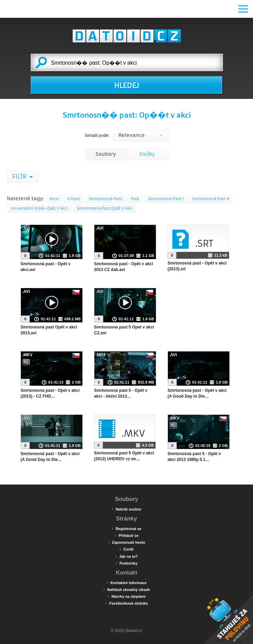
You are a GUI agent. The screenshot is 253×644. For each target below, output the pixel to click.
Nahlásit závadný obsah (126, 589)
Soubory (106, 154)
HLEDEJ (126, 86)
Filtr (20, 177)
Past (135, 199)
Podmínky (126, 563)
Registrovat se (126, 528)
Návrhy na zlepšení (126, 596)
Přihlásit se (126, 535)
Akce (54, 199)
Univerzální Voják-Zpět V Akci (40, 208)
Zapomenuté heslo (127, 542)
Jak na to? (126, 556)
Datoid (126, 36)
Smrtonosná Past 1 (166, 199)
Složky (147, 154)
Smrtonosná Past (106, 199)
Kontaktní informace (126, 582)
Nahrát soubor (127, 509)
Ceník (126, 549)
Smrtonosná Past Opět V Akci (105, 208)
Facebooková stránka (126, 603)
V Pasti (74, 199)
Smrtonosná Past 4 (211, 199)
